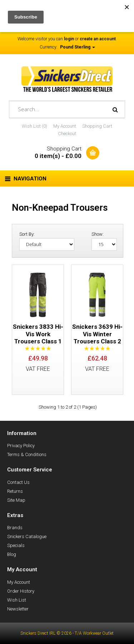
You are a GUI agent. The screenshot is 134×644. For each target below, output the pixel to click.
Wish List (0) (34, 126)
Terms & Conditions (27, 454)
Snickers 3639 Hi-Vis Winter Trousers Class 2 (97, 334)
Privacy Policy (21, 446)
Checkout (67, 134)
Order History (21, 591)
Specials (16, 545)
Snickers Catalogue (27, 536)
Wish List (17, 600)
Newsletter (18, 609)
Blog (12, 554)
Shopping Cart (97, 126)
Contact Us (18, 482)
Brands (15, 528)
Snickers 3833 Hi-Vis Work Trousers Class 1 (38, 334)
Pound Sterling (78, 47)
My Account (65, 126)
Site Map (16, 500)
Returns (15, 491)
